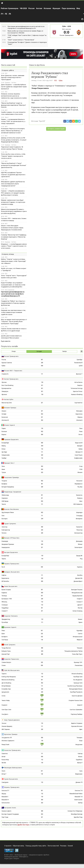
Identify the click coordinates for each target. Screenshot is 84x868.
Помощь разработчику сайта (36, 846)
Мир (78, 8)
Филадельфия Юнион (76, 689)
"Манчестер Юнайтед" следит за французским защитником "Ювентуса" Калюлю (14, 105)
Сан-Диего (5, 714)
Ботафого (5, 637)
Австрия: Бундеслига (11, 552)
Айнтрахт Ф (79, 452)
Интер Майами (6, 686)
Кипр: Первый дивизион (12, 720)
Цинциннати (5, 692)
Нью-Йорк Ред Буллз (76, 692)
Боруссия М (79, 443)
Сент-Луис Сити (6, 710)
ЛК (10, 14)
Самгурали (5, 782)
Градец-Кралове (77, 596)
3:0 (42, 527)
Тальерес (80, 738)
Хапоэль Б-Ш (6, 803)
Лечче (80, 435)
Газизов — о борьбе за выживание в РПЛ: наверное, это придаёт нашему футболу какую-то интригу (13, 193)
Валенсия (5, 417)
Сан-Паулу (5, 640)
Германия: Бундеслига (11, 439)
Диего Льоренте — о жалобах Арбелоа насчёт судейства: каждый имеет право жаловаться (14, 87)
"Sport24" (42, 121)
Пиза (81, 428)
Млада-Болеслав (77, 593)
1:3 (42, 797)
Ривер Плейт (5, 745)
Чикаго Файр (6, 701)
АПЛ (6, 101)
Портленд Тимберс (77, 714)
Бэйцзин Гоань (6, 651)
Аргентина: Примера (11, 734)
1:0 (42, 382)
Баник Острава (6, 590)
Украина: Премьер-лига (12, 564)
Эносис (4, 723)
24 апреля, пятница (8, 254)
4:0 (42, 648)
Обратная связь (18, 846)
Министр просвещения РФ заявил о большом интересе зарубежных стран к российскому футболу (14, 211)
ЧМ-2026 (23, 8)
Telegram (16, 859)
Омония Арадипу (7, 726)
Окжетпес (5, 754)
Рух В (3, 567)
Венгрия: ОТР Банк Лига (12, 538)
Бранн (81, 622)
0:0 (42, 366)
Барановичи (5, 578)
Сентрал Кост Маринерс (75, 811)
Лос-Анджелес (78, 680)
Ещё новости (6, 341)
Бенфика (4, 484)
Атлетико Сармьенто (8, 741)
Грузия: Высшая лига (11, 779)
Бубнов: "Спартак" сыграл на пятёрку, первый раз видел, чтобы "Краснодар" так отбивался (14, 261)
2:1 (42, 385)
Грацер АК (79, 556)
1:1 (42, 374)
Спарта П (80, 599)
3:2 (42, 420)
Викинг (80, 619)
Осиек (4, 665)
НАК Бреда (5, 501)
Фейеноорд (5, 495)
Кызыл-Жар (5, 760)
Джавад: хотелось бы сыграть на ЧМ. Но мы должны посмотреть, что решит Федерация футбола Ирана (14, 140)
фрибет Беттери (23, 825)
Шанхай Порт (6, 654)
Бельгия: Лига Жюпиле (11, 509)
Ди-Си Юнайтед (6, 683)
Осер (81, 466)
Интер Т (4, 774)
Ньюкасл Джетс (6, 811)
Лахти (3, 771)
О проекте (8, 846)
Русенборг (5, 622)
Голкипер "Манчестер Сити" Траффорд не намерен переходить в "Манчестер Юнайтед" (14, 237)
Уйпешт (80, 544)
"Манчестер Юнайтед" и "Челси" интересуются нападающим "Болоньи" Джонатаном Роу (14, 165)
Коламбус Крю (6, 689)
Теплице (4, 596)
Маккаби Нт (5, 800)
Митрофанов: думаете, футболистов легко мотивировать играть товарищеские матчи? (13, 184)
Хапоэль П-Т (5, 791)
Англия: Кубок (9, 399)
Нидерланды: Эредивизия (13, 492)
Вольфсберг (5, 556)
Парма (4, 428)
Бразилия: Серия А (10, 627)
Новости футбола (37, 65)
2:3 (42, 578)
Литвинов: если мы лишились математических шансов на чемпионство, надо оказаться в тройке (14, 96)
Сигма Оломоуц (77, 611)
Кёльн (4, 449)
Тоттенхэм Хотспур (77, 388)
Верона (4, 435)
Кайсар (80, 754)
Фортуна (80, 498)
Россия (32, 8)
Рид (81, 559)
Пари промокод (68, 8)
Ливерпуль (5, 391)
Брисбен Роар (78, 817)
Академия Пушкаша (8, 544)
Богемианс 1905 (7, 599)
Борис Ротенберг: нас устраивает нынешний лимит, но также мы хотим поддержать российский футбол (13, 285)
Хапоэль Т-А (79, 791)
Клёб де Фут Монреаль (9, 677)
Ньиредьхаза (6, 547)
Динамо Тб (79, 782)
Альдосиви (79, 745)
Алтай (3, 757)
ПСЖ (81, 469)
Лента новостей (8, 65)
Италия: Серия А (9, 425)
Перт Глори (5, 817)
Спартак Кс (5, 374)
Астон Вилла (78, 382)
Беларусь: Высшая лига (12, 572)
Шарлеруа (79, 512)
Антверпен (79, 519)
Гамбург (4, 458)
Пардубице (5, 608)
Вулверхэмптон (6, 388)
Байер (81, 449)
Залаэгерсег (78, 547)
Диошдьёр (79, 541)
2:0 (42, 363)
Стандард (79, 516)
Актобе (4, 763)
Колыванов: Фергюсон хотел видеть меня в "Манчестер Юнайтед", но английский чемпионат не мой (13, 131)
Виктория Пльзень (77, 590)
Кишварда (5, 541)
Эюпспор (4, 527)
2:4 (42, 519)
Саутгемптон (78, 403)
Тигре (81, 741)
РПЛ (56, 81)
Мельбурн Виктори (77, 814)
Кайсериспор (6, 530)
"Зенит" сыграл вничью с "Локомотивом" (21, 40)
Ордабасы (79, 760)
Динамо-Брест (78, 581)
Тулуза (4, 472)
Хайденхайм (6, 455)
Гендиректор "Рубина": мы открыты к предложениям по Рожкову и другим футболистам (13, 303)
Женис (80, 757)
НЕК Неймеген (78, 504)
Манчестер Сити (7, 403)
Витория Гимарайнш (8, 487)
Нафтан (4, 575)
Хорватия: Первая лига (12, 659)
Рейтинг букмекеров (10, 8)
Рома (81, 432)
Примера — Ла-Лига (10, 83)
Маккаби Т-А (79, 797)
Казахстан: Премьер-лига (12, 750)
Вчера (14, 351)
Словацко (5, 605)
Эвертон (80, 385)
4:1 (42, 484)
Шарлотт (80, 705)
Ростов (4, 360)
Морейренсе (79, 484)
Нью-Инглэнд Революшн (75, 686)
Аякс (81, 501)
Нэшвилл (4, 705)
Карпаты (80, 567)
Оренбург (80, 360)
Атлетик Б (79, 420)
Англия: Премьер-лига (11, 379)
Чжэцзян (80, 648)
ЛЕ (6, 14)
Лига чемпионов (10, 290)
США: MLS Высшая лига (12, 670)
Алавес (4, 411)
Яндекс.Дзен (8, 859)
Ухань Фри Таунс (77, 654)
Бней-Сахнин (78, 800)
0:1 (42, 360)
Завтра (64, 351)
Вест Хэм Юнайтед (7, 385)
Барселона (79, 414)
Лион (3, 466)
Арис (81, 729)
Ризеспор (79, 530)
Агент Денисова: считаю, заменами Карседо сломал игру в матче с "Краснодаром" (13, 78)
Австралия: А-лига (10, 808)
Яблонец (4, 602)
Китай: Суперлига (10, 645)
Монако (80, 472)
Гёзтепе (4, 533)
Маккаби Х (5, 797)
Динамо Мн (79, 578)
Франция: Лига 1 (9, 463)
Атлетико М (5, 420)
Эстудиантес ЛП (7, 738)
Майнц (4, 446)
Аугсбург (4, 452)
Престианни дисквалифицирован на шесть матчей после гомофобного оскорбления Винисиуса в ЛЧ (13, 294)
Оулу (81, 771)
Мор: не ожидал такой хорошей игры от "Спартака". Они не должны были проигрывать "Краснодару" (14, 322)
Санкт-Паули (79, 455)
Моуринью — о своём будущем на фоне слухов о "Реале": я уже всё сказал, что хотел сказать (14, 246)
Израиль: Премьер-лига (12, 787)
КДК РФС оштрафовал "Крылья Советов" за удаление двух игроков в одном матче (13, 175)
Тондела (4, 481)
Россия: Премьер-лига (66, 35)
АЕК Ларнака (6, 729)
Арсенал (4, 394)
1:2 (42, 449)
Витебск (80, 575)
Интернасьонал (78, 637)
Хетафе (4, 414)
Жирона (80, 417)
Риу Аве (80, 487)
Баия (3, 634)
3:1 (42, 391)
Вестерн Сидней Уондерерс (10, 814)
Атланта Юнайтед (77, 674)
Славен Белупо (6, 662)
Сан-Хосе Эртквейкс (76, 710)
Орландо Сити (78, 683)
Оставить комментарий (56, 129)
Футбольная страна (21, 855)
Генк (3, 516)
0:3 (42, 469)
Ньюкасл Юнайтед (77, 394)
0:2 (42, 414)
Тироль (4, 559)
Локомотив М (78, 363)
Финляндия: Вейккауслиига (13, 768)
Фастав (80, 608)
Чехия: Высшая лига (11, 586)
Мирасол (80, 640)
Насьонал (79, 481)
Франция (56, 8)
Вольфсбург (5, 443)
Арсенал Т (79, 374)
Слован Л (79, 602)
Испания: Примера (10, 408)
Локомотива (79, 665)
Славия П (5, 611)
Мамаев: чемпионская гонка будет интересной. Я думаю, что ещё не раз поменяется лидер (13, 202)
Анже (3, 469)
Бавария (80, 446)
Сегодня (39, 351)
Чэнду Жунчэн (6, 648)
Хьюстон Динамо (77, 696)
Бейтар (80, 803)
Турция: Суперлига (10, 524)
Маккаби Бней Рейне (76, 794)
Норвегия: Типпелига (11, 616)
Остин (4, 696)
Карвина (4, 593)
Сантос (80, 634)
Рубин (64, 26)
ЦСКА (69, 26)
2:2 (42, 472)
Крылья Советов (7, 363)
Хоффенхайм (78, 458)
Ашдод (4, 794)
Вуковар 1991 (78, 662)
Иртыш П (80, 763)
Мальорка (79, 411)
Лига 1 (7, 117)
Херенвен (5, 498)
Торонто (4, 674)
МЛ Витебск (5, 581)
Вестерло (5, 519)
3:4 (42, 446)
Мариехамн (79, 774)
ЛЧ (2, 14)
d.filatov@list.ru (23, 857)
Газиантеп (79, 527)
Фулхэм (4, 382)
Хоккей (70, 846)
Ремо (3, 631)
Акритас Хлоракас (77, 723)
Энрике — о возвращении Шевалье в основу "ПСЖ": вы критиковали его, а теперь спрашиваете (13, 121)
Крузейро (80, 631)
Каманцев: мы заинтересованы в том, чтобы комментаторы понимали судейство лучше (13, 312)
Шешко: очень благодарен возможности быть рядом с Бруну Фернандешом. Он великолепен (12, 228)
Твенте (4, 504)
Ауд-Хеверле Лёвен (8, 512)
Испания (47, 8)
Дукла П (80, 605)
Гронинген (79, 495)
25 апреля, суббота (8, 70)
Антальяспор (78, 533)
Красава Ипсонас (77, 726)
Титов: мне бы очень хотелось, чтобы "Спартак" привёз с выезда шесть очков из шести (13, 156)
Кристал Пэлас (78, 391)
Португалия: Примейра (12, 477)
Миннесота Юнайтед (8, 680)
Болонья (4, 432)
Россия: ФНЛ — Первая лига (13, 371)
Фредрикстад (6, 619)
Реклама (63, 846)
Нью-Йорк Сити (78, 677)
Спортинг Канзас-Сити (76, 701)
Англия (39, 8)
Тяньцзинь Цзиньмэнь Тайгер (73, 651)
